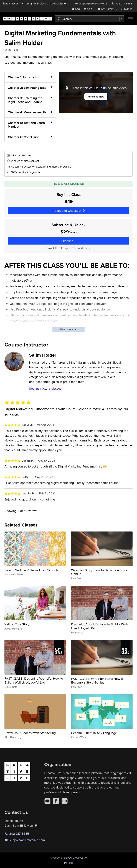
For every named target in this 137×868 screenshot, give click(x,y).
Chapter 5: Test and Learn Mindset (26, 125)
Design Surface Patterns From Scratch (31, 570)
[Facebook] (56, 801)
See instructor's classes (45, 388)
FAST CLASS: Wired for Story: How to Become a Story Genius (97, 681)
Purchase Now (96, 97)
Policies (69, 863)
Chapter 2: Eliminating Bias (27, 88)
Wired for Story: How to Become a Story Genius (99, 572)
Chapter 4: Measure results (27, 112)
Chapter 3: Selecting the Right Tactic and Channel (26, 100)
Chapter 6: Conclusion (24, 137)
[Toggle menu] (131, 19)
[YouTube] (47, 801)
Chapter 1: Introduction (24, 77)
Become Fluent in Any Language (94, 733)
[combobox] (90, 19)
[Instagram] (65, 801)
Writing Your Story (17, 624)
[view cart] (89, 9)
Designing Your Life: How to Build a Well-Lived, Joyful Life (100, 626)
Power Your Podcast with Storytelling (30, 733)
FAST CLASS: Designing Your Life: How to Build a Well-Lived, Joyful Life (34, 680)
